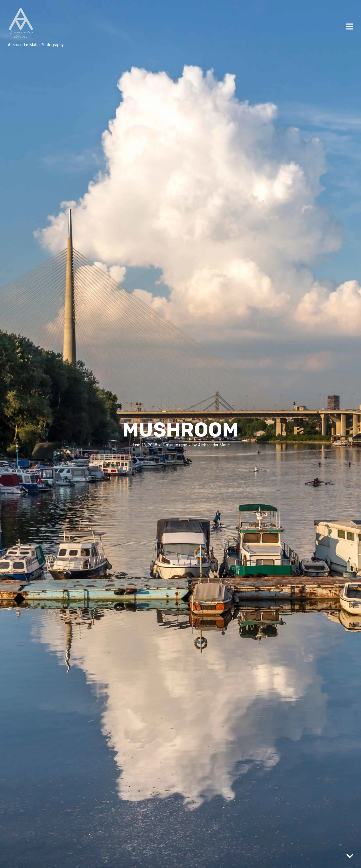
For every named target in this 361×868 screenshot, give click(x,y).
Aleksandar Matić (214, 445)
